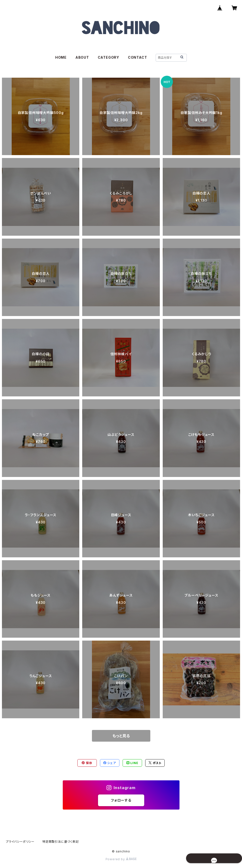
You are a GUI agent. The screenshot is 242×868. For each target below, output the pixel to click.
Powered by (121, 859)
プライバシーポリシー (20, 842)
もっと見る (121, 736)
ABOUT (82, 57)
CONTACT (138, 57)
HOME (61, 57)
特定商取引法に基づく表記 (61, 842)
